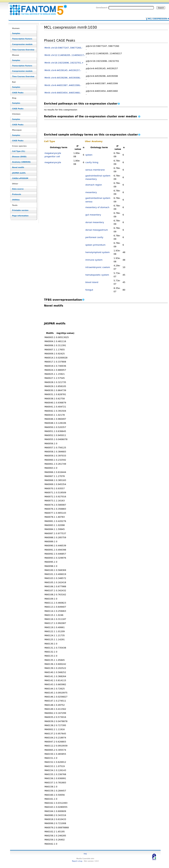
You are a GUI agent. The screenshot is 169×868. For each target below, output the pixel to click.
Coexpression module (22, 44)
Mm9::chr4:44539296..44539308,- (63, 78)
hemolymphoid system (97, 252)
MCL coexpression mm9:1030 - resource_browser (36, 8)
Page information (20, 216)
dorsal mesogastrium (97, 230)
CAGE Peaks (18, 93)
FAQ (85, 854)
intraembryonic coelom (98, 267)
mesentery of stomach (97, 207)
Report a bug (77, 861)
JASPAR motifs (19, 173)
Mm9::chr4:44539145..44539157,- (63, 70)
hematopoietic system (97, 275)
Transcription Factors (22, 39)
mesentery (91, 192)
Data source (18, 189)
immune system (94, 260)
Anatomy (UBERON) (21, 162)
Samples (16, 33)
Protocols (17, 194)
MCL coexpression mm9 (157, 19)
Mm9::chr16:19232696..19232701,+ (64, 63)
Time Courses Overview (23, 50)
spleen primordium (95, 245)
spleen (89, 155)
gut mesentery (93, 215)
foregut (89, 290)
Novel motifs (18, 167)
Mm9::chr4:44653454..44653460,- (63, 93)
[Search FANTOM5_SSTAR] (131, 8)
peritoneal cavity (94, 237)
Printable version (20, 210)
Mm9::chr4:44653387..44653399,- (63, 85)
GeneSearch (102, 8)
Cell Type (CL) (19, 151)
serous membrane (95, 170)
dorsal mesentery (95, 222)
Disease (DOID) (19, 157)
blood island (92, 282)
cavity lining (92, 162)
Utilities (16, 200)
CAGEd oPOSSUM (20, 178)
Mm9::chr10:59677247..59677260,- (64, 48)
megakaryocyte (53, 162)
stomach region (94, 185)
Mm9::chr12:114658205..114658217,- (65, 55)
